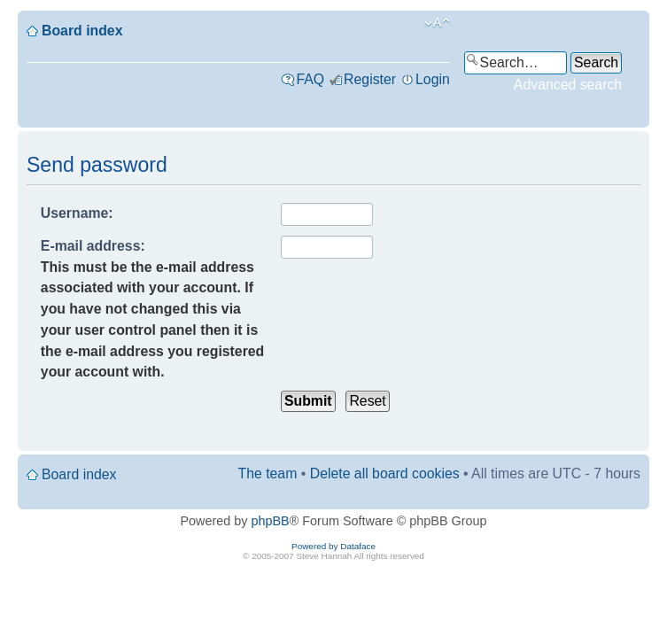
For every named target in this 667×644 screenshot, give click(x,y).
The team (268, 473)
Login (433, 79)
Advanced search (568, 85)
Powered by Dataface (333, 546)
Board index (82, 31)
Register (370, 79)
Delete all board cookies (385, 473)
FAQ (310, 79)
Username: (77, 213)
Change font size (437, 23)
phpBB (271, 521)
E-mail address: (93, 246)
